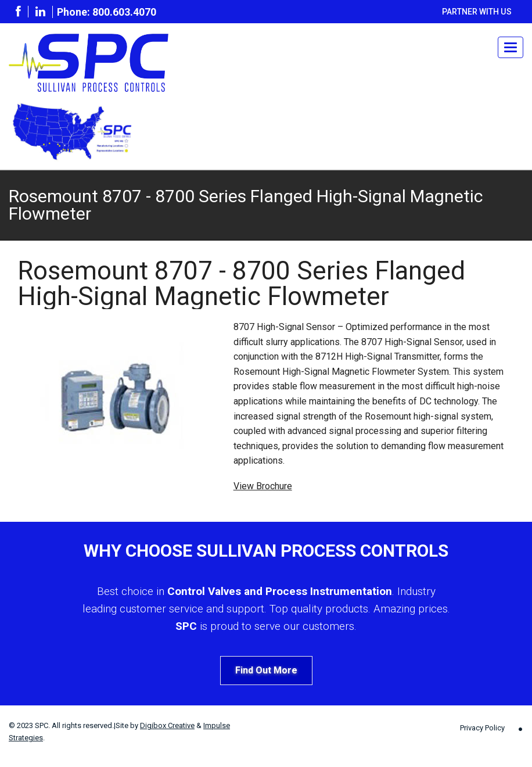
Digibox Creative (167, 725)
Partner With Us (477, 12)
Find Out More (266, 670)
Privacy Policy (482, 728)
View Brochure (263, 486)
